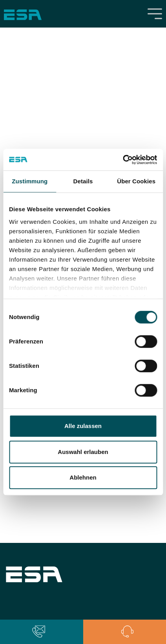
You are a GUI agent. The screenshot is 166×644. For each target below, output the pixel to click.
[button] (39, 632)
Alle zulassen (83, 426)
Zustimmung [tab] (30, 181)
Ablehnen (83, 477)
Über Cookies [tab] (136, 181)
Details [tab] (83, 181)
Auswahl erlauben (83, 452)
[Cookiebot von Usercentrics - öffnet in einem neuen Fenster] (123, 160)
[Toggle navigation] (155, 14)
